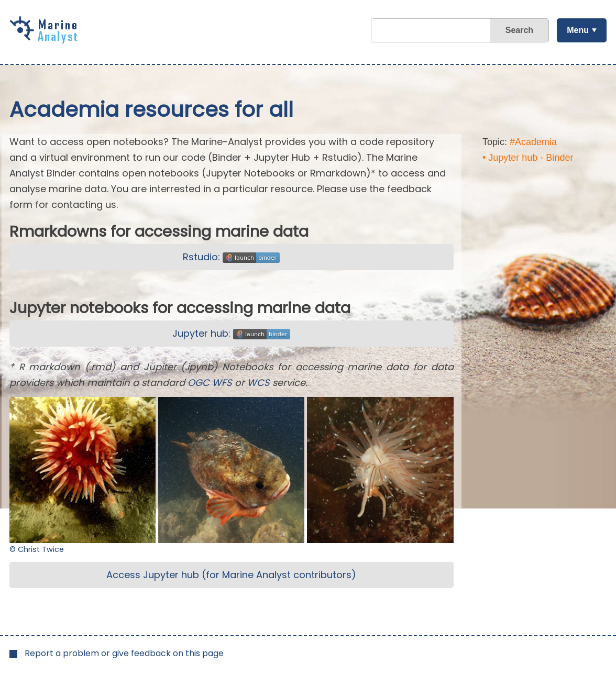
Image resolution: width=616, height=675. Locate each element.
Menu (578, 30)
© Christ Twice (37, 549)
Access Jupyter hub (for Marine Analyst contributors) (231, 575)
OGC (199, 383)
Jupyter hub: (231, 333)
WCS (258, 383)
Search (519, 30)
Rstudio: (231, 257)
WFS (222, 383)
